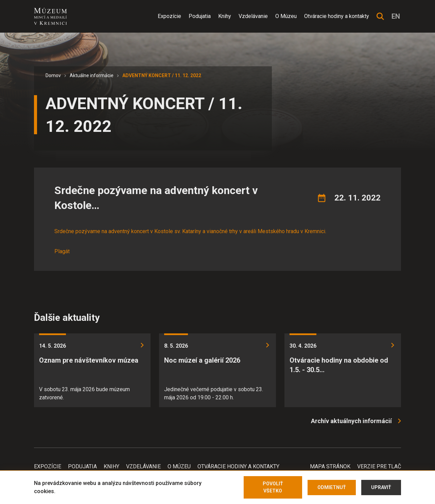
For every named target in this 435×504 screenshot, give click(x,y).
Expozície (169, 16)
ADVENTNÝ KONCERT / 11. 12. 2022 (162, 75)
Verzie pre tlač (379, 466)
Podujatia (200, 16)
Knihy (225, 16)
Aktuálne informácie (92, 75)
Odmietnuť (332, 487)
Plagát (62, 251)
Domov (53, 75)
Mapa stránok (330, 466)
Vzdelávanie (253, 16)
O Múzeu (286, 16)
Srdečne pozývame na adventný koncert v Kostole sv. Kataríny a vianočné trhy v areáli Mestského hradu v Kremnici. (190, 231)
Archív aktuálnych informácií (351, 421)
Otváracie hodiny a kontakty (337, 16)
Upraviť (381, 487)
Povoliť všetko (273, 487)
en (396, 16)
